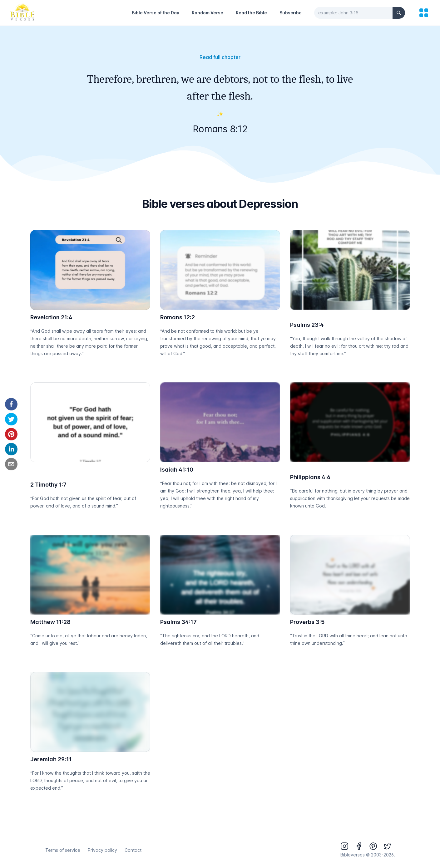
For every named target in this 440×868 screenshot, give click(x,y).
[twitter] (11, 419)
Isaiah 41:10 (177, 470)
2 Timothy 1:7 (48, 485)
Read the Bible (251, 13)
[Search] (399, 13)
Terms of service (63, 850)
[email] (11, 464)
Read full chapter (220, 57)
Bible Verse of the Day (156, 13)
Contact (133, 850)
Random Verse (208, 13)
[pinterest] (11, 434)
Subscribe (291, 13)
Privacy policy (102, 850)
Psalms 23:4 (307, 325)
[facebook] (11, 404)
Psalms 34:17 (178, 622)
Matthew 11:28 (50, 622)
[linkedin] (11, 449)
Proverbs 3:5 (307, 622)
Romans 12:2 (178, 317)
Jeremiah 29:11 (51, 759)
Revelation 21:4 (51, 317)
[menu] (424, 13)
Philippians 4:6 (310, 477)
